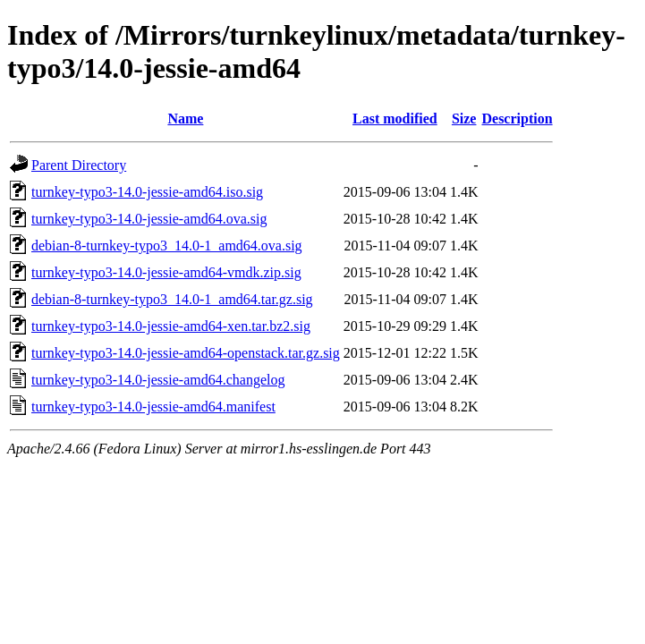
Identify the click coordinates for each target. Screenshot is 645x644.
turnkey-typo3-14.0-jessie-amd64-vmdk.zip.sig (166, 272)
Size (464, 119)
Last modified (395, 119)
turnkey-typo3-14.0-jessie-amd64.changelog (158, 380)
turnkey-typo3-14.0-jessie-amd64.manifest (153, 407)
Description (517, 119)
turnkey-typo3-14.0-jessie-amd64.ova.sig (149, 219)
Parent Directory (79, 165)
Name (185, 119)
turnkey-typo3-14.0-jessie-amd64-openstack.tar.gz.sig (186, 353)
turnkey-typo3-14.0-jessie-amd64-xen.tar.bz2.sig (171, 326)
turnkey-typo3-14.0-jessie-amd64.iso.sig (147, 192)
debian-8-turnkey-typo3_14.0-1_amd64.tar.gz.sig (172, 299)
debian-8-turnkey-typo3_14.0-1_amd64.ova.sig (167, 246)
